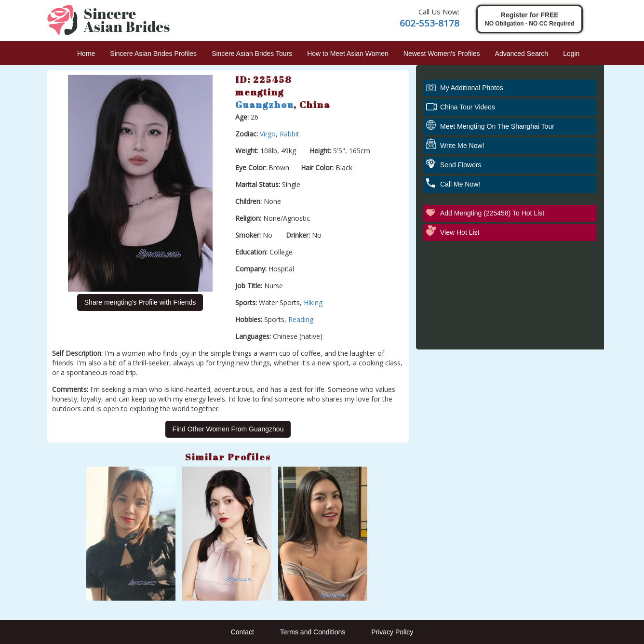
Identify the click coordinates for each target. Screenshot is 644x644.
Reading (301, 319)
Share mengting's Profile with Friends (140, 302)
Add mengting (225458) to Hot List (492, 213)
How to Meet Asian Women (348, 54)
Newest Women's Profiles (442, 54)
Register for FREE (530, 20)
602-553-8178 (429, 23)
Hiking (313, 302)
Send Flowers (461, 165)
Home (86, 54)
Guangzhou (264, 105)
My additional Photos (472, 88)
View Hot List (460, 232)
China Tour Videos (468, 107)
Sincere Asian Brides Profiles (153, 54)
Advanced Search (522, 54)
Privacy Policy (392, 632)
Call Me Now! (460, 184)
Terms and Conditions (313, 632)
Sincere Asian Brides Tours (252, 54)
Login (571, 54)
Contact (242, 632)
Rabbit (289, 134)
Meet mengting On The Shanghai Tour (497, 126)
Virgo (268, 134)
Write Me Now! (462, 146)
